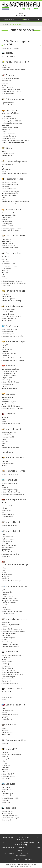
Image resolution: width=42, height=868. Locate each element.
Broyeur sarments (7, 537)
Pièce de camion (7, 697)
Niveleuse (5, 770)
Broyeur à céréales (8, 154)
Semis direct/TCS (7, 312)
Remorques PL (6, 743)
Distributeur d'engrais (9, 402)
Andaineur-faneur (7, 87)
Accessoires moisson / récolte (11, 228)
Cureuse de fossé (7, 165)
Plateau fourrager (7, 349)
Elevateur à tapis (7, 574)
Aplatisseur (5, 590)
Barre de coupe (7, 217)
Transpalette (6, 666)
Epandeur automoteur (9, 404)
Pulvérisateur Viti (7, 541)
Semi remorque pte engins (10, 818)
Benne (4, 347)
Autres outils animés (8, 246)
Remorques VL (6, 789)
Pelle (3, 761)
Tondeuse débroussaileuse (10, 644)
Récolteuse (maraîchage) (10, 490)
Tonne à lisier (6, 400)
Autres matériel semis (9, 318)
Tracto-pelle (6, 759)
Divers (4, 151)
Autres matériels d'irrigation (11, 424)
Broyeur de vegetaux (8, 638)
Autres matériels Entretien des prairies (14, 173)
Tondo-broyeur (7, 635)
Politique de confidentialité (25, 865)
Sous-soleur (5, 270)
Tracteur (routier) (7, 811)
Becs (3, 197)
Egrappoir (5, 717)
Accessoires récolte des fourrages (13, 204)
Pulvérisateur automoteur (10, 329)
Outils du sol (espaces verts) (11, 625)
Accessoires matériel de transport (13, 360)
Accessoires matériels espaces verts (13, 631)
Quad (3, 792)
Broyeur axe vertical (8, 373)
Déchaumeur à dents (8, 264)
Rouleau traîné (6, 296)
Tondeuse (5, 627)
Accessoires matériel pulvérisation (13, 336)
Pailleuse (4, 132)
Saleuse (4, 640)
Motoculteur (6, 622)
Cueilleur (4, 219)
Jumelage (5, 730)
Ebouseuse (5, 167)
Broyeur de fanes (7, 517)
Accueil (5, 24)
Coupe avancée (7, 221)
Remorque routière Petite (10, 816)
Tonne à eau (6, 356)
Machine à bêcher (7, 243)
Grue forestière (7, 435)
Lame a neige (6, 380)
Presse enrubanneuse (9, 189)
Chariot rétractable (8, 679)
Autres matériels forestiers (10, 448)
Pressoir (4, 712)
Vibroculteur (5, 272)
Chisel (3, 277)
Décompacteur (6, 268)
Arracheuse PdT (7, 506)
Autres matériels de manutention (12, 675)
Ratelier (4, 607)
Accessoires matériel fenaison (11, 92)
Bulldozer (5, 772)
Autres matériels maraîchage (11, 492)
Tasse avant (6, 294)
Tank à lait (5, 605)
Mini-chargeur (6, 657)
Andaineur (5, 83)
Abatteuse (5, 441)
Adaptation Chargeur (8, 677)
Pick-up (4, 200)
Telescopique (6, 664)
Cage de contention (8, 103)
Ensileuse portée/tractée (10, 193)
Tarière (4, 171)
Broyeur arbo (6, 461)
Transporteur (6, 802)
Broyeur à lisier (6, 609)
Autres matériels (7, 156)
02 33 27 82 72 (8, 20)
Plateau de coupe (7, 642)
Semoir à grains (7, 320)
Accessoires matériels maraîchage (13, 494)
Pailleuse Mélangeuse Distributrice (13, 142)
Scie (3, 446)
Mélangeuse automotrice (10, 127)
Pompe (4, 419)
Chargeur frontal (7, 662)
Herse (3, 275)
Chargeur (5, 757)
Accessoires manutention (10, 683)
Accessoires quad (7, 794)
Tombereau (5, 767)
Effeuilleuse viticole (8, 548)
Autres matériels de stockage (11, 581)
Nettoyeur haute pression (10, 601)
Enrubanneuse (6, 81)
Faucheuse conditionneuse (10, 79)
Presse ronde (6, 187)
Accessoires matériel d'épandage (12, 408)
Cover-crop (5, 262)
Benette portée (7, 592)
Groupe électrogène (8, 596)
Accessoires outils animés (10, 248)
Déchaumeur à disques (9, 266)
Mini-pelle (5, 763)
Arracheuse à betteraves (10, 474)
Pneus (4, 728)
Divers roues (6, 734)
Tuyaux (4, 421)
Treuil (3, 443)
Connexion (4, 1)
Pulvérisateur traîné (8, 332)
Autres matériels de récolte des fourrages (15, 202)
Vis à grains (5, 576)
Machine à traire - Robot (10, 598)
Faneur (4, 85)
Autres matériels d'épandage (11, 406)
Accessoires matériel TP (9, 776)
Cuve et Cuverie (7, 719)
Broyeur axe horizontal (9, 371)
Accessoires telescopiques (10, 672)
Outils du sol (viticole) (9, 545)
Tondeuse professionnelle (10, 646)
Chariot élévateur (7, 668)
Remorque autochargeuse (10, 191)
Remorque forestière (8, 437)
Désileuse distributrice (9, 119)
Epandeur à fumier (8, 397)
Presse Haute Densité (9, 182)
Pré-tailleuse (6, 556)
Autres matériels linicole (9, 526)
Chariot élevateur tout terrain (11, 655)
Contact (26, 20)
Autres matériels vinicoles (10, 715)
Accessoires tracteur (8, 56)
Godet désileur (6, 117)
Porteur (4, 439)
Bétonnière (5, 594)
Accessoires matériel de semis (12, 316)
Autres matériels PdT (8, 514)
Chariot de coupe (7, 226)
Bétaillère (5, 351)
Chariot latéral (6, 681)
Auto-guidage (6, 67)
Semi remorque (7, 813)
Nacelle (4, 659)
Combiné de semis (8, 314)
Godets (4, 695)
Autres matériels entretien (10, 382)
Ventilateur (5, 579)
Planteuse (5, 488)
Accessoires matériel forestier (11, 450)
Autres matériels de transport (11, 358)
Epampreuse (6, 550)
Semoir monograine (8, 310)
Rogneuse (5, 543)
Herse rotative (6, 239)
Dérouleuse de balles (8, 138)
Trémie (4, 572)
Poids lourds (6, 787)
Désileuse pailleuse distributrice (12, 121)
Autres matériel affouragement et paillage (15, 140)
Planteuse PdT (6, 510)
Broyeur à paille (7, 224)
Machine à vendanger (9, 539)
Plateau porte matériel (9, 354)
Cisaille (4, 699)
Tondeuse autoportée (9, 633)
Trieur (3, 512)
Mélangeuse (6, 129)
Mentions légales (11, 865)
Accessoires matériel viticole (11, 554)
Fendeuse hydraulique (9, 433)
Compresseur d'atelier (9, 603)
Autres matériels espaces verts (12, 629)
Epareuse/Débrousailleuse (10, 369)
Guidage (4, 65)
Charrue (4, 259)
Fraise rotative (6, 241)
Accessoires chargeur (9, 670)
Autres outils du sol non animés (12, 281)
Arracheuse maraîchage (9, 483)
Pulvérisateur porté (8, 334)
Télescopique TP (7, 778)
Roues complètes (7, 732)
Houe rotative (6, 285)
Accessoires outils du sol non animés (14, 283)
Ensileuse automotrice (9, 195)
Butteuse (5, 508)
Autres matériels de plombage (11, 301)
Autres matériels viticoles (10, 552)
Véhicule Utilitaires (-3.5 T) (10, 798)
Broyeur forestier (7, 452)
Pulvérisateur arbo (8, 463)
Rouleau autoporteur (8, 299)
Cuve (3, 570)
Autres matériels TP (8, 774)
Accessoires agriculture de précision (13, 70)
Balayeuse (5, 386)
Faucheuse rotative (8, 94)
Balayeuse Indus (7, 378)
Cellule (4, 568)
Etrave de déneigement (9, 388)
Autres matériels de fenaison (11, 89)
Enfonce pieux (6, 169)
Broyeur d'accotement (9, 375)
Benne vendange (7, 710)
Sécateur (4, 465)
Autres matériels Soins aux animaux (13, 105)
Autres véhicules (7, 796)
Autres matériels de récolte (10, 230)
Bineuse (4, 279)
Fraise (4, 485)
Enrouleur (5, 417)
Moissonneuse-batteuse (10, 213)
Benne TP (5, 345)
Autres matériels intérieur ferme (12, 611)
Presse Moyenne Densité (10, 184)
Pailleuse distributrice (8, 134)
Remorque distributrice (9, 136)
